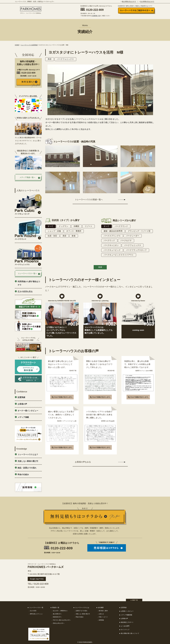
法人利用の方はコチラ (147, 2)
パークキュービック (112, 250)
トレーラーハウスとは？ (28, 454)
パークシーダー (133, 236)
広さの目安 (33, 611)
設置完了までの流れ (82, 611)
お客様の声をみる (83, 462)
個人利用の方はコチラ (129, 2)
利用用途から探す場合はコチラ (29, 283)
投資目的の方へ (57, 617)
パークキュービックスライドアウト (119, 255)
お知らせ (101, 614)
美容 (50, 59)
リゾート (89, 226)
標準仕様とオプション (36, 614)
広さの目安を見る (25, 292)
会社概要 (101, 608)
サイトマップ (125, 630)
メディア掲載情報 (127, 615)
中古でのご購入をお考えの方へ (62, 620)
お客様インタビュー (127, 611)
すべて (51, 226)
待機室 (76, 226)
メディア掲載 (23, 417)
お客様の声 (22, 404)
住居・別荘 (52, 236)
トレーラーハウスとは (82, 608)
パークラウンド (121, 226)
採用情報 (101, 620)
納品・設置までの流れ (27, 468)
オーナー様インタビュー (28, 411)
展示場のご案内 (103, 611)
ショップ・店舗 (54, 231)
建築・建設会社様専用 (113, 231)
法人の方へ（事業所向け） (61, 611)
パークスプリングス (112, 236)
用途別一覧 (56, 608)
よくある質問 (125, 626)
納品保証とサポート (127, 622)
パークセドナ (126, 240)
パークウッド (109, 240)
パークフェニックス (65, 59)
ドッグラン (63, 226)
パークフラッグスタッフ (136, 250)
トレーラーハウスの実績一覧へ (89, 200)
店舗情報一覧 (96, 16)
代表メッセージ (103, 617)
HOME (17, 45)
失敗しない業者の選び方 (28, 461)
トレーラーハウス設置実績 (29, 45)
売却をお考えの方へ (59, 623)
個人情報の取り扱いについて (130, 633)
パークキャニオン (111, 245)
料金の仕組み (23, 474)
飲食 (74, 236)
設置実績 (21, 397)
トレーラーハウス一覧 (36, 608)
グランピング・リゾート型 (139, 231)
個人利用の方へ (57, 614)
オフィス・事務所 (74, 231)
